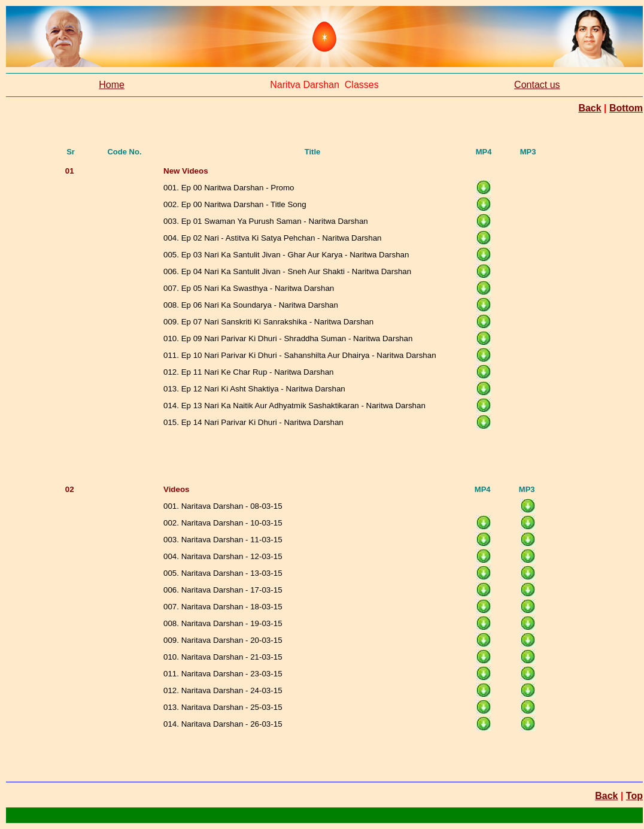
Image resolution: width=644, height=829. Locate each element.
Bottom (626, 108)
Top (634, 796)
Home (112, 85)
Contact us (537, 85)
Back (590, 108)
